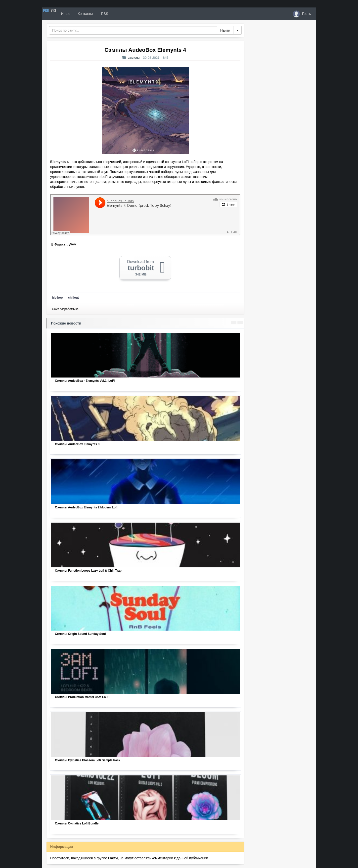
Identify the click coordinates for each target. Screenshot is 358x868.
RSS (119, 14)
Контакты (100, 14)
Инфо (80, 14)
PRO (57, 14)
